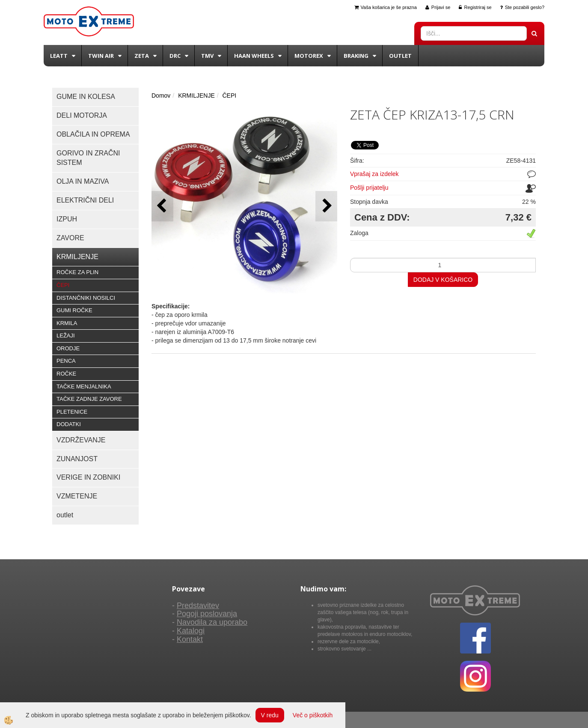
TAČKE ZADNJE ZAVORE (89, 399)
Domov (161, 95)
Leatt (59, 56)
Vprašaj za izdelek (374, 174)
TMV (207, 56)
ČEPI (63, 285)
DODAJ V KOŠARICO (443, 280)
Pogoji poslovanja (207, 614)
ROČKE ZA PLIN (77, 272)
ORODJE (68, 348)
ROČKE (66, 374)
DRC (175, 56)
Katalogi (191, 631)
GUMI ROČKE (74, 310)
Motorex (309, 56)
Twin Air (101, 56)
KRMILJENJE (196, 95)
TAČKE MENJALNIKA (84, 386)
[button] (326, 206)
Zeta (142, 56)
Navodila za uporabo (212, 622)
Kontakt (190, 639)
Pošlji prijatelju (369, 188)
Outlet (400, 56)
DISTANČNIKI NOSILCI (86, 298)
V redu (270, 715)
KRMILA (67, 323)
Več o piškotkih (313, 715)
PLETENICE (72, 412)
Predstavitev (198, 606)
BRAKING (356, 56)
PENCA (66, 361)
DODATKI (69, 424)
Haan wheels (254, 56)
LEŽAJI (66, 336)
